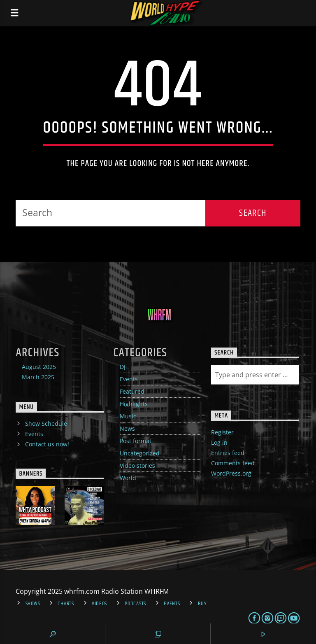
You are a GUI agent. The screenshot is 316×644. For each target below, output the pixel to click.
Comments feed (233, 463)
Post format (136, 441)
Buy (202, 604)
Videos (99, 604)
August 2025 (39, 367)
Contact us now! (47, 444)
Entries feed (228, 453)
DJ (123, 367)
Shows (33, 604)
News (127, 428)
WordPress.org (231, 473)
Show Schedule (46, 423)
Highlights (134, 404)
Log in (219, 442)
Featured (132, 391)
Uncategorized (140, 453)
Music (128, 416)
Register (222, 432)
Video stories (137, 465)
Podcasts (135, 604)
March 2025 (38, 377)
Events (129, 379)
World (128, 478)
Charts (66, 604)
